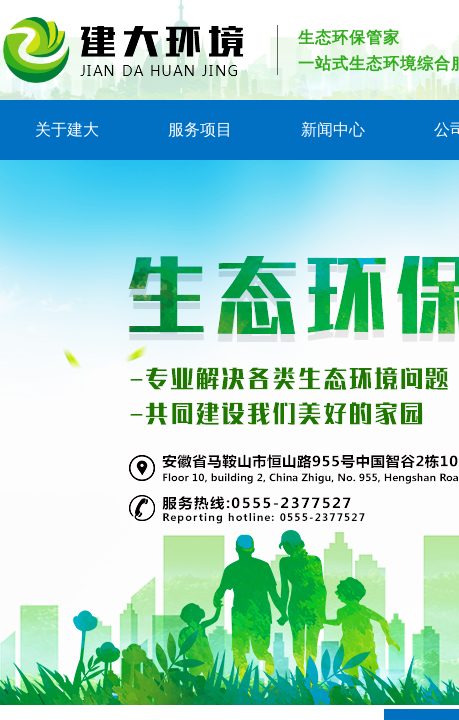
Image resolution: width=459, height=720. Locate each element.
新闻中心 (333, 129)
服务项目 (200, 129)
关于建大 (67, 129)
